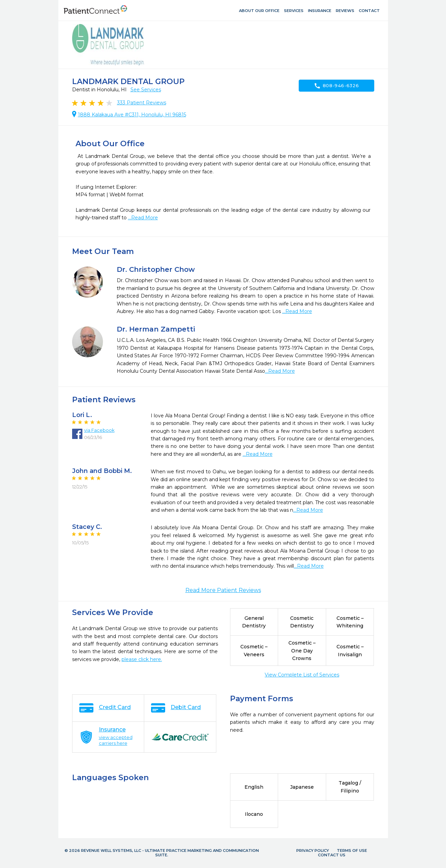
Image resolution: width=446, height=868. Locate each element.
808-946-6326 (336, 86)
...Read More (143, 218)
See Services (146, 90)
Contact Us (332, 855)
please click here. (142, 659)
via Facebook (99, 430)
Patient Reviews (142, 103)
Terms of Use (352, 850)
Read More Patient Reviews (223, 590)
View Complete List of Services (302, 675)
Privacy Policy (313, 850)
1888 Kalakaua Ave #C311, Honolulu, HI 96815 (132, 115)
